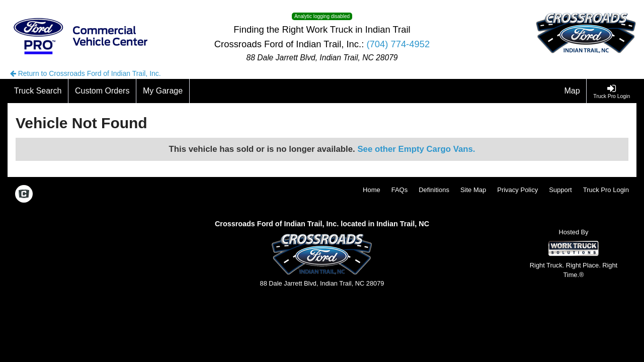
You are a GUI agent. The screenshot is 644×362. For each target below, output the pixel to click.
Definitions (434, 190)
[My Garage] (163, 91)
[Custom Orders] (102, 91)
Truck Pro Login (606, 190)
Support (560, 190)
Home (372, 190)
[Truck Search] (38, 91)
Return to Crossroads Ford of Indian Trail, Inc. (86, 73)
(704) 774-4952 (398, 44)
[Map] (573, 91)
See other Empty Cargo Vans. (416, 149)
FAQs (400, 190)
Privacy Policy (517, 190)
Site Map (473, 190)
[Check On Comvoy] (24, 195)
